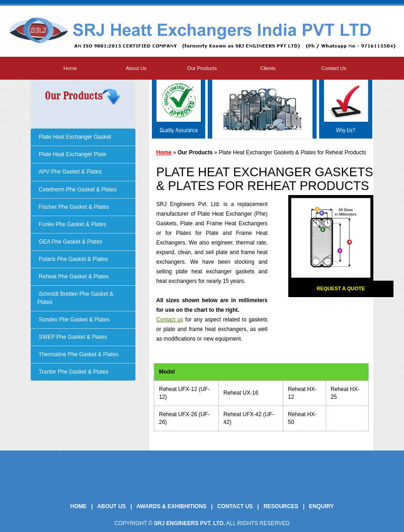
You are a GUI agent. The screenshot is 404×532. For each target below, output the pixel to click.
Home (70, 68)
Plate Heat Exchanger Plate (72, 154)
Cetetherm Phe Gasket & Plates (77, 190)
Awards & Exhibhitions (171, 506)
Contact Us (334, 68)
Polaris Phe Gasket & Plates (73, 259)
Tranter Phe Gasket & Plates (73, 372)
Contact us (170, 320)
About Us (136, 68)
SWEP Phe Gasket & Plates (73, 337)
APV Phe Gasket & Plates (70, 172)
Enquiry (321, 506)
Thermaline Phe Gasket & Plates (78, 354)
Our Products (202, 68)
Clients (268, 68)
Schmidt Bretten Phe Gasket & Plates (75, 298)
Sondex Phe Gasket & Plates (74, 320)
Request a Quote (341, 288)
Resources (281, 506)
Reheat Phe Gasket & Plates (73, 277)
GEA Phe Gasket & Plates (70, 242)
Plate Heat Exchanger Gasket (74, 137)
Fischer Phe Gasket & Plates (73, 207)
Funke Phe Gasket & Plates (72, 224)
